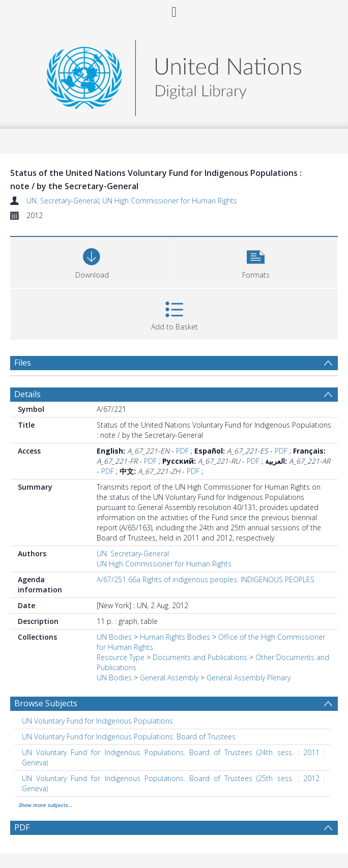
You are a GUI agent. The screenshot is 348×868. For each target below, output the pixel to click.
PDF (182, 451)
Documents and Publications (200, 657)
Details (27, 394)
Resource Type (121, 657)
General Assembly (169, 678)
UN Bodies (114, 637)
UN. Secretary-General (63, 201)
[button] (256, 261)
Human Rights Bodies (175, 637)
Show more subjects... (45, 805)
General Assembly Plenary (249, 678)
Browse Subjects (46, 703)
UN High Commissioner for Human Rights (170, 201)
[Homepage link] (174, 75)
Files (23, 363)
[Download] (92, 261)
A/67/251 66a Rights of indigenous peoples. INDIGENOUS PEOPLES (206, 579)
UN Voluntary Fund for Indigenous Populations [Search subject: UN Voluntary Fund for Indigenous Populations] (97, 721)
